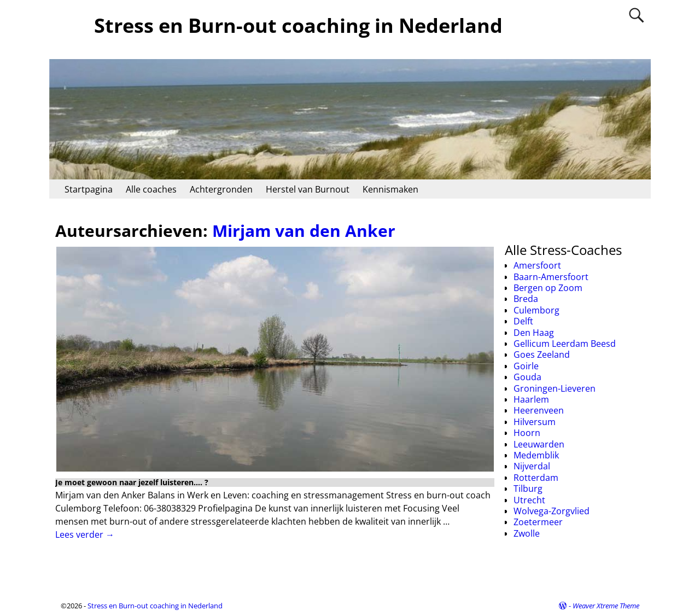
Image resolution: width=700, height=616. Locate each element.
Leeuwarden (539, 444)
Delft (523, 321)
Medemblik (536, 455)
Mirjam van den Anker (304, 231)
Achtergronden (221, 189)
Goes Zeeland (542, 355)
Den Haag (534, 333)
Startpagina (89, 189)
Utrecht (529, 500)
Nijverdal (532, 466)
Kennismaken (390, 189)
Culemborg (536, 310)
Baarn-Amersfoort (551, 277)
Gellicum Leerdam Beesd (565, 344)
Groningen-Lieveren (555, 388)
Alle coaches (151, 189)
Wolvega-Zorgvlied (552, 511)
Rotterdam (536, 478)
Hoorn (527, 433)
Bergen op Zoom (548, 288)
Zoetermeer (538, 522)
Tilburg (528, 489)
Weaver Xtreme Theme (606, 606)
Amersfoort (537, 265)
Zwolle (527, 533)
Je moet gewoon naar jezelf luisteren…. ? (132, 482)
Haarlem (531, 399)
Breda (526, 299)
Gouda (527, 377)
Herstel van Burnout (308, 189)
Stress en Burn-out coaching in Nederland (298, 25)
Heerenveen (539, 410)
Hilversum (535, 422)
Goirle (526, 366)
